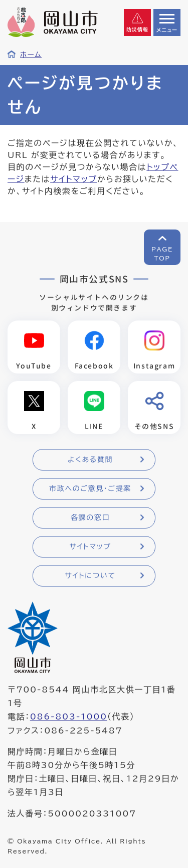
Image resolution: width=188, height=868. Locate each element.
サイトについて (90, 575)
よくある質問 (90, 459)
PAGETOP (162, 253)
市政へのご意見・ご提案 (90, 488)
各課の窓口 (90, 517)
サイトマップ (74, 179)
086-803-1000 (69, 716)
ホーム (31, 54)
